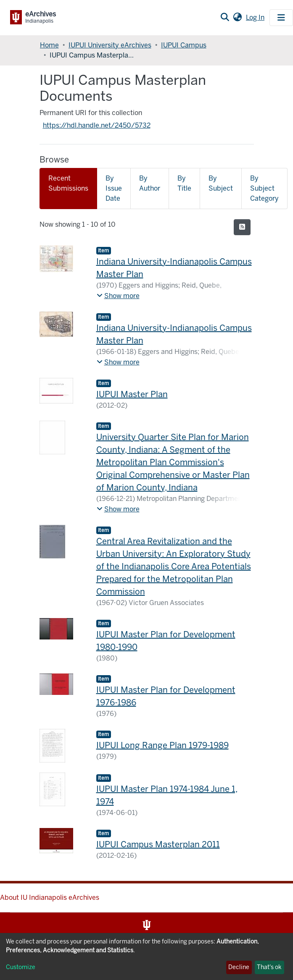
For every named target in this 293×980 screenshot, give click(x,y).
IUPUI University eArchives (110, 45)
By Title (184, 183)
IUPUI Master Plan (132, 394)
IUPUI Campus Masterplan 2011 (158, 844)
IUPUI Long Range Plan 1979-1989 (162, 745)
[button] (237, 18)
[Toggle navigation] (281, 18)
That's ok (269, 967)
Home (49, 45)
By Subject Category (264, 188)
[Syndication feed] (242, 227)
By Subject (221, 183)
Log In (256, 17)
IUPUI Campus (184, 45)
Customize (21, 967)
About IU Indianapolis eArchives (50, 897)
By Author (150, 183)
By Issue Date (114, 188)
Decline (239, 967)
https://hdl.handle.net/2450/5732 (97, 125)
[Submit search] (225, 18)
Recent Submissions (68, 183)
